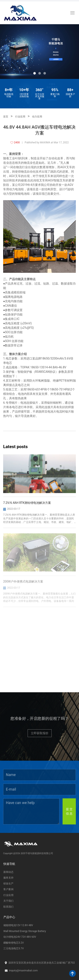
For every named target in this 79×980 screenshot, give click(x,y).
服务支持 (8, 878)
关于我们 (8, 901)
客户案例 (8, 889)
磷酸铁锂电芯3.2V (14, 943)
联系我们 (8, 907)
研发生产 (8, 884)
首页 (6, 117)
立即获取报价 (40, 733)
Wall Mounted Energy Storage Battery (25, 931)
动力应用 (37, 117)
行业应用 (20, 117)
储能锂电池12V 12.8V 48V (18, 925)
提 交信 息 (69, 811)
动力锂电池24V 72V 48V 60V (20, 937)
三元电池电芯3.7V (14, 948)
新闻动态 (8, 872)
